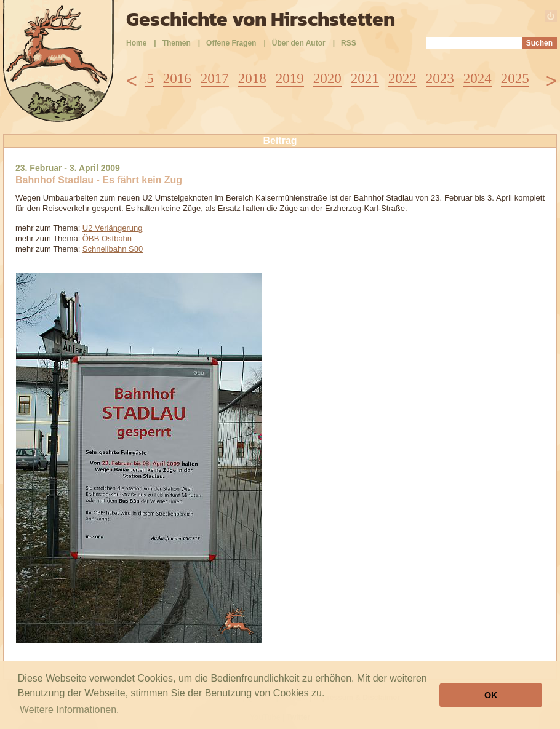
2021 (365, 78)
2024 (478, 78)
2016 (177, 78)
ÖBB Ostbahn (107, 238)
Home (136, 43)
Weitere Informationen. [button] (70, 710)
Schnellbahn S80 (113, 249)
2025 (515, 78)
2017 (215, 78)
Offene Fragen (231, 43)
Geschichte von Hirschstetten (261, 19)
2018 (252, 78)
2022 (402, 78)
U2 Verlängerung (113, 228)
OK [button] (491, 695)
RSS (349, 43)
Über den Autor (299, 43)
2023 (440, 78)
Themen (177, 43)
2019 (290, 78)
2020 (327, 78)
